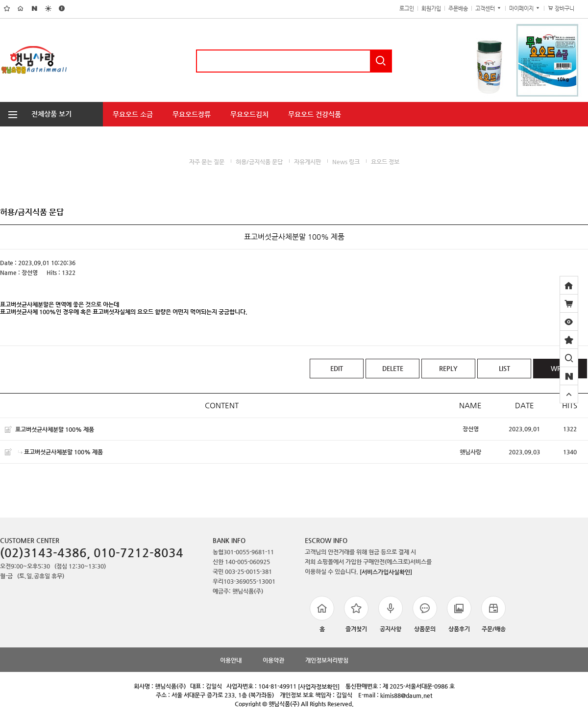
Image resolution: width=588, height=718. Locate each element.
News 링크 (346, 162)
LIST (504, 368)
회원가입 (431, 9)
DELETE (393, 368)
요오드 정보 (385, 162)
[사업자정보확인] (319, 687)
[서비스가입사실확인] (386, 571)
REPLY (448, 368)
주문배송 (458, 9)
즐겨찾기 (356, 614)
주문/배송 (493, 614)
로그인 (407, 9)
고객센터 (489, 9)
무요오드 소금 (133, 114)
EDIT (337, 368)
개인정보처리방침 (327, 660)
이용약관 (273, 660)
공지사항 (391, 614)
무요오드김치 (249, 114)
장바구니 (566, 9)
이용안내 (231, 660)
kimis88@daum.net (406, 695)
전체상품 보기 (36, 114)
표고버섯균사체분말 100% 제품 (55, 429)
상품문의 (425, 614)
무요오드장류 (192, 114)
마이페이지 (525, 9)
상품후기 (459, 614)
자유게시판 (307, 162)
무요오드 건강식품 (315, 114)
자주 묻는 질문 (207, 162)
